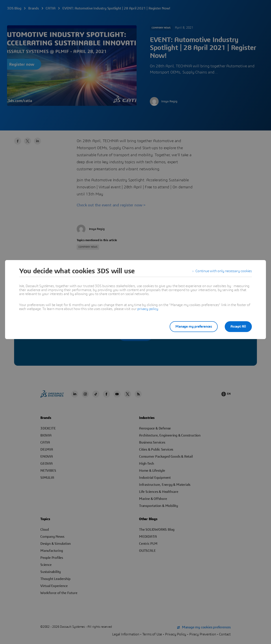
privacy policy (148, 309)
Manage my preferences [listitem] (194, 327)
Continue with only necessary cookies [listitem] (224, 271)
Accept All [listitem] (238, 327)
